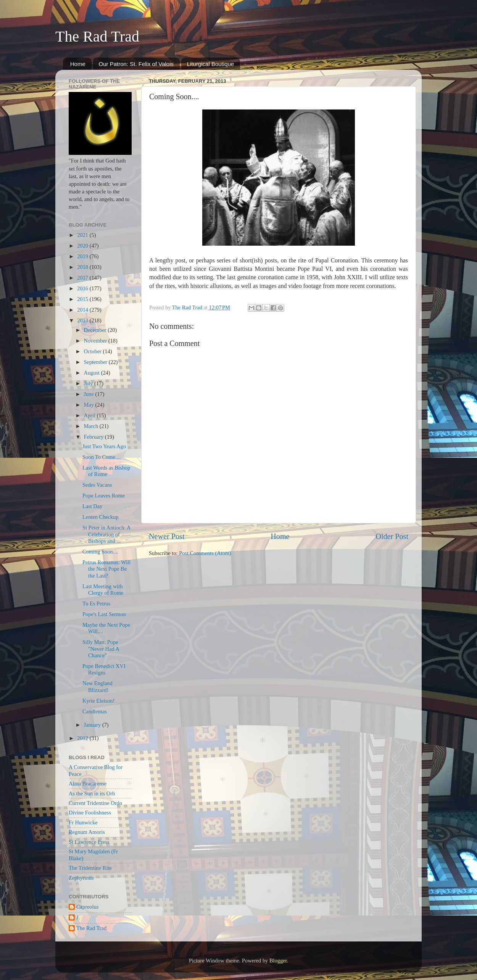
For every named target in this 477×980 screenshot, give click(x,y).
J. (78, 917)
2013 (83, 320)
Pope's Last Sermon (104, 614)
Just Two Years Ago (104, 446)
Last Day (92, 506)
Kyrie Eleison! (98, 701)
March (92, 426)
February (95, 437)
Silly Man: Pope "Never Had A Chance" (101, 649)
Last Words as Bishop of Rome (106, 471)
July (89, 383)
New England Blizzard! (97, 686)
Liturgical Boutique (210, 64)
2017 (83, 278)
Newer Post (167, 536)
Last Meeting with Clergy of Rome (103, 590)
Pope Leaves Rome (104, 496)
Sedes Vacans (97, 485)
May (90, 405)
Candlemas (95, 711)
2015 (83, 299)
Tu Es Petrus (96, 603)
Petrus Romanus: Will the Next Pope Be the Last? (106, 569)
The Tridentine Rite (90, 868)
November (96, 341)
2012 (83, 738)
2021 (83, 235)
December (96, 330)
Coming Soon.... (100, 552)
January (93, 725)
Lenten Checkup (101, 517)
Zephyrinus (81, 878)
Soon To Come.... (102, 457)
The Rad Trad (97, 36)
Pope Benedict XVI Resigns (104, 669)
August (93, 373)
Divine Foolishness (90, 813)
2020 (83, 246)
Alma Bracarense (88, 784)
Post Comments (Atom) (205, 553)
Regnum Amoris (87, 832)
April (90, 415)
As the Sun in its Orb (92, 793)
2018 (83, 267)
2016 (83, 288)
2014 (83, 310)
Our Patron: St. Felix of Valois (136, 64)
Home (78, 64)
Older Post (392, 536)
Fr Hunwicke (83, 822)
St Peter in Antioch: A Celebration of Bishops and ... (106, 534)
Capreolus (87, 907)
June (90, 394)
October (93, 351)
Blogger (278, 961)
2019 (83, 256)
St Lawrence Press (89, 842)
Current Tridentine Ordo (95, 803)
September (96, 362)
